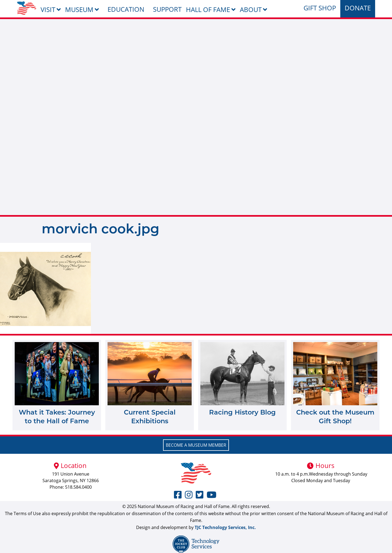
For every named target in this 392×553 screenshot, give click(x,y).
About (251, 9)
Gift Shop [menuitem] (320, 8)
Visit (48, 9)
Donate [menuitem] (358, 8)
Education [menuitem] (126, 9)
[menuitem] (27, 8)
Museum (79, 9)
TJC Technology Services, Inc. (225, 527)
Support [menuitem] (167, 9)
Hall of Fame (208, 9)
